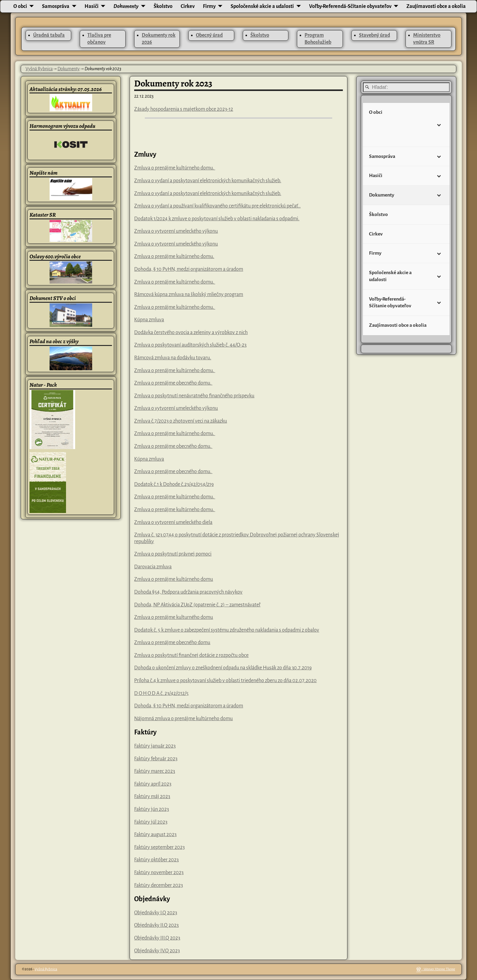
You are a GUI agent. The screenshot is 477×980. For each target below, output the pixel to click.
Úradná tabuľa (49, 35)
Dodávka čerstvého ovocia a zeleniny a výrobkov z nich (191, 333)
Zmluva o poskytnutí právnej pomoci (173, 554)
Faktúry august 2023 (155, 835)
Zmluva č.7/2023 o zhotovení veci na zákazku (181, 421)
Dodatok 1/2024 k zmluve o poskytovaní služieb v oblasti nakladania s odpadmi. (217, 219)
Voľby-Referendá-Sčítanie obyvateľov (350, 6)
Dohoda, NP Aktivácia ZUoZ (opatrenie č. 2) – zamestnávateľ (197, 605)
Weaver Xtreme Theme (439, 969)
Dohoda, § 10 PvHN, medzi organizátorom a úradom (189, 269)
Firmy (209, 6)
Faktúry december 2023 (158, 885)
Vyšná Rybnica (39, 69)
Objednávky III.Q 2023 (157, 938)
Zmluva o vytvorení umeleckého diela (173, 522)
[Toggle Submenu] (439, 125)
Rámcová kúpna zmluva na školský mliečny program (189, 295)
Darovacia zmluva (153, 567)
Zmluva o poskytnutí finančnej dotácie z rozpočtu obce (191, 655)
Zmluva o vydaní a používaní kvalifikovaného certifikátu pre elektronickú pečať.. (217, 206)
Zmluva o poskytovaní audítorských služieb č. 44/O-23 (190, 345)
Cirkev (188, 6)
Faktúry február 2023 (156, 759)
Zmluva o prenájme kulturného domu (174, 617)
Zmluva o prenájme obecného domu (172, 643)
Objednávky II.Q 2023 (156, 925)
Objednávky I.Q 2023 (156, 913)
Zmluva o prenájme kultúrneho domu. (175, 168)
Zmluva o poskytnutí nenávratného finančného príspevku (194, 396)
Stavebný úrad (374, 35)
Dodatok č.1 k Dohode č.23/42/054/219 (174, 484)
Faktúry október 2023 (156, 860)
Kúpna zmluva (149, 320)
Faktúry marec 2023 (155, 771)
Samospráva (56, 6)
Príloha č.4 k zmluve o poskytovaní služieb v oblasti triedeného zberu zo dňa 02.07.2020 (225, 681)
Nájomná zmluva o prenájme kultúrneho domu (183, 719)
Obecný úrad (209, 35)
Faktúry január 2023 (155, 746)
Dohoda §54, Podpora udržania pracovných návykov (188, 592)
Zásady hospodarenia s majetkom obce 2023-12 (184, 109)
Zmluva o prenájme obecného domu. (173, 383)
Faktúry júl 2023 (151, 822)
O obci (20, 6)
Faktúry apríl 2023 (153, 784)
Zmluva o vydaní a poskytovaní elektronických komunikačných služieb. (208, 181)
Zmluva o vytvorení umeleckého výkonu (176, 231)
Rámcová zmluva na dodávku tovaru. (173, 358)
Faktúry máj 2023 (152, 797)
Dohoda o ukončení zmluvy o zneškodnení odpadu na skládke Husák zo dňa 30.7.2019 (223, 668)
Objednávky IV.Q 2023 (157, 951)
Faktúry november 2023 (159, 873)
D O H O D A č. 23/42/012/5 (161, 693)
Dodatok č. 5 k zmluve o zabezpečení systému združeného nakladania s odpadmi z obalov (227, 630)
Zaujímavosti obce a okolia (436, 6)
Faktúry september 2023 (159, 847)
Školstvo (163, 6)
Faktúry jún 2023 (151, 809)
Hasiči (92, 6)
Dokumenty (126, 6)
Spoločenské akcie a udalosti (262, 6)
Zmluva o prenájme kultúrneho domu (174, 579)
